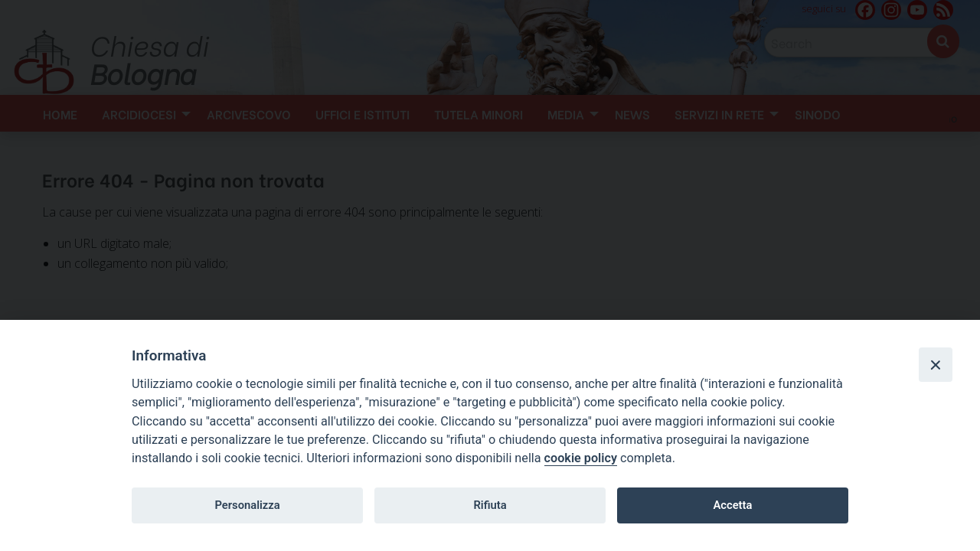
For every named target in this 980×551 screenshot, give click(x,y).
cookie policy (581, 458)
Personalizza (247, 505)
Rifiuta (490, 505)
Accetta (732, 505)
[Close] (936, 364)
